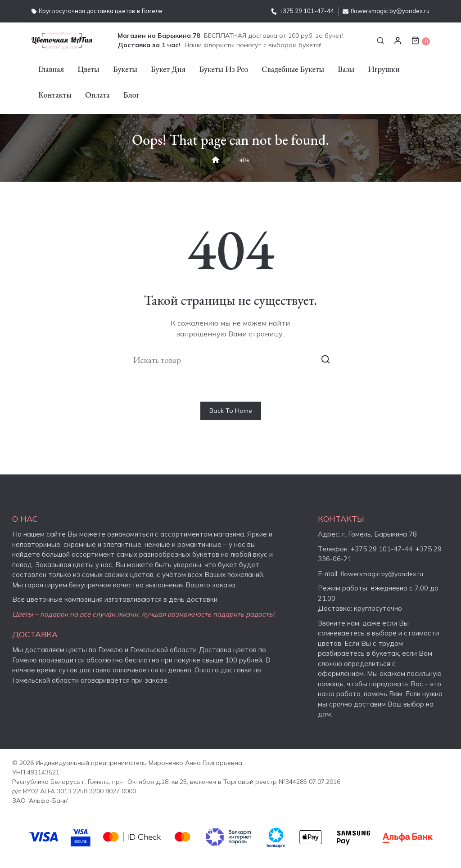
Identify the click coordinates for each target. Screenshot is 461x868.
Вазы (346, 69)
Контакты (55, 95)
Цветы (88, 69)
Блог (131, 95)
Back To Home (231, 411)
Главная (51, 69)
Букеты (125, 69)
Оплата (97, 95)
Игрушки (384, 69)
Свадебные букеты (293, 69)
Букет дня (168, 69)
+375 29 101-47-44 (303, 11)
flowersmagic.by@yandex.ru (386, 11)
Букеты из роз (224, 69)
